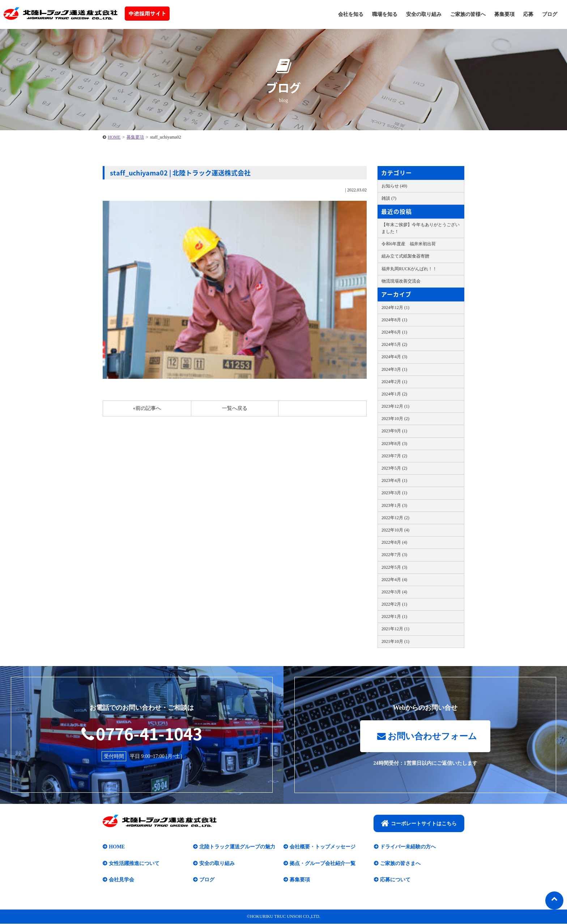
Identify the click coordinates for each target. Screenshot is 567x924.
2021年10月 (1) (395, 641)
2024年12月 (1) (395, 308)
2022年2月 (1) (394, 604)
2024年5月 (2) (394, 344)
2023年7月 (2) (394, 456)
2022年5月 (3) (394, 567)
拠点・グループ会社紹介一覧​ (323, 863)
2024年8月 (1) (394, 320)
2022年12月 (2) (395, 518)
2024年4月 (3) (394, 357)
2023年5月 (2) (394, 468)
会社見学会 (121, 880)
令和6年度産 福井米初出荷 (409, 244)
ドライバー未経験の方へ (408, 847)
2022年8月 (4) (394, 542)
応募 (528, 14)
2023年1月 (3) (394, 505)
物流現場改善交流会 (401, 281)
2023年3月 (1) (394, 493)
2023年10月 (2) (395, 419)
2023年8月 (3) (394, 444)
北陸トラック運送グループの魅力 (237, 847)
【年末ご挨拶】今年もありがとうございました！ (421, 228)
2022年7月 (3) (394, 555)
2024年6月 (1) (394, 332)
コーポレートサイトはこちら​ (419, 823)
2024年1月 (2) (394, 394)
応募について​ (395, 880)
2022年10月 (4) (395, 530)
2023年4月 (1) (394, 480)
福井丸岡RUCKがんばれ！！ (409, 269)
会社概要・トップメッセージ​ (323, 847)
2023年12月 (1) (395, 406)
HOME (114, 137)
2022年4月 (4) (394, 580)
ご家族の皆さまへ (400, 863)
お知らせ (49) (394, 186)
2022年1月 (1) (394, 616)
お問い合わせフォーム (427, 736)
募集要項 (504, 14)
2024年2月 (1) (394, 382)
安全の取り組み (424, 14)
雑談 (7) (389, 198)
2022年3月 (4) (394, 592)
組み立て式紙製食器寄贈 (405, 256)
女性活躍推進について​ (134, 863)
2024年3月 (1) (394, 369)
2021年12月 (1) (395, 629)
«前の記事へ (147, 408)
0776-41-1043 (142, 733)
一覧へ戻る (235, 408)
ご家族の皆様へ (468, 14)
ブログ (550, 14)
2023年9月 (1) (394, 431)
